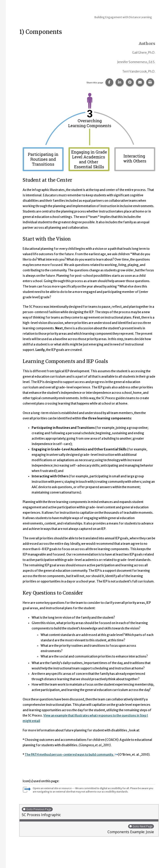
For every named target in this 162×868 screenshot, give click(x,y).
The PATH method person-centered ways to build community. (71, 755)
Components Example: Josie (88, 829)
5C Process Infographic (89, 812)
